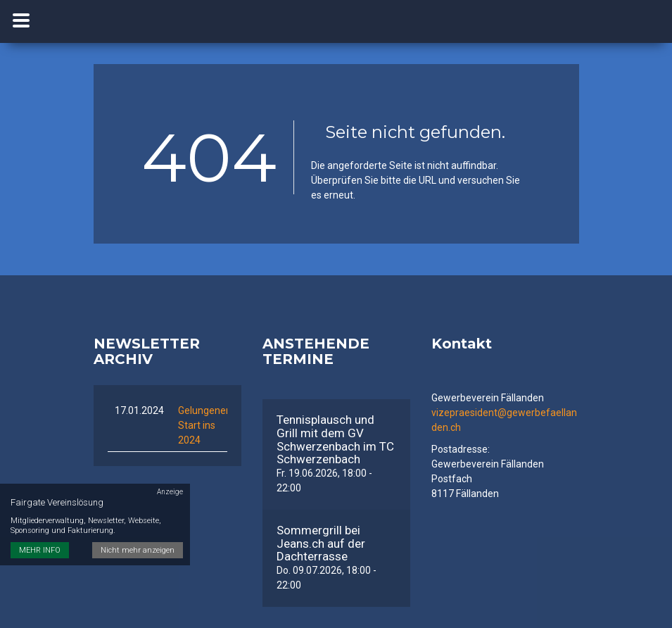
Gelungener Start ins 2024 (204, 425)
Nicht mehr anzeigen (138, 550)
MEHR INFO (40, 550)
